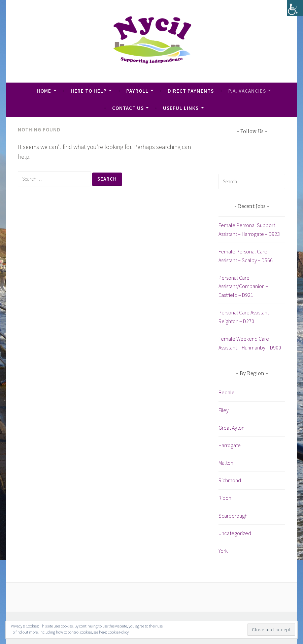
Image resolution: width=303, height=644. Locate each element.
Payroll (137, 91)
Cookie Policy (118, 632)
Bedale (227, 392)
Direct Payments (191, 91)
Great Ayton (231, 428)
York (223, 551)
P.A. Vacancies (247, 91)
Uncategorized (235, 533)
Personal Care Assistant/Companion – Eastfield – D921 (243, 286)
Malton (226, 463)
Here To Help (89, 91)
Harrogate (230, 445)
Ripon (225, 498)
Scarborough (233, 516)
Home (44, 91)
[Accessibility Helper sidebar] (295, 8)
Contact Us (128, 108)
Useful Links (181, 108)
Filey (224, 410)
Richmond (230, 480)
